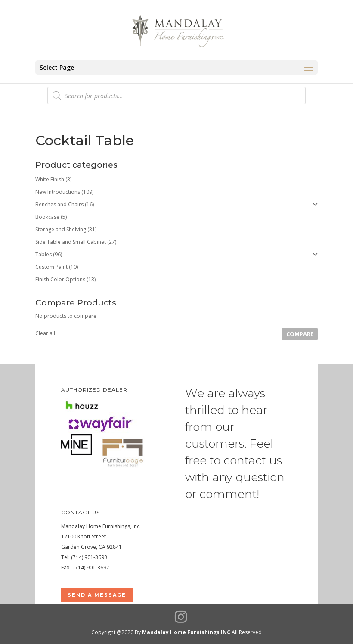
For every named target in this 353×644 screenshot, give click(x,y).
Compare (300, 334)
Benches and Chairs (59, 204)
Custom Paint (51, 267)
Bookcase (47, 217)
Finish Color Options (60, 279)
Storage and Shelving (61, 229)
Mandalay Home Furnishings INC (186, 632)
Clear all (45, 333)
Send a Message (97, 595)
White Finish (50, 179)
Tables (43, 254)
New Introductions (58, 192)
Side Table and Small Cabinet (71, 242)
